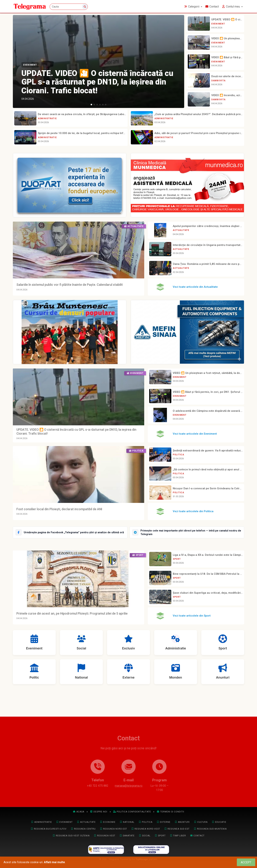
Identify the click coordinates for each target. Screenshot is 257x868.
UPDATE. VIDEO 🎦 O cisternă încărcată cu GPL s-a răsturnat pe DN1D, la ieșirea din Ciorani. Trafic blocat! (97, 82)
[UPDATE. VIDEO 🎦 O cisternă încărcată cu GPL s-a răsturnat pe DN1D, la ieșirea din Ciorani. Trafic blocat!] (99, 61)
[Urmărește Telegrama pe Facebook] (70, 532)
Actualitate (181, 230)
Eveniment (30, 65)
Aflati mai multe (54, 862)
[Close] (246, 862)
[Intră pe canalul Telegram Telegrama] (187, 532)
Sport (177, 559)
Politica (178, 455)
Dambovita (218, 81)
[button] (91, 105)
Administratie (47, 118)
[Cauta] (69, 7)
